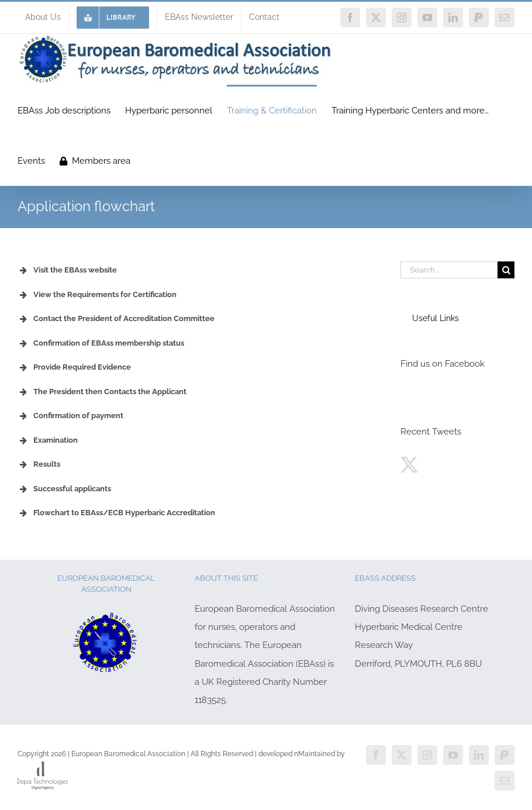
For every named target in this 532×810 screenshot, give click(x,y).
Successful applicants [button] (64, 489)
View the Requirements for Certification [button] (97, 295)
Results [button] (39, 464)
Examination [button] (48, 440)
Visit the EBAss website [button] (67, 270)
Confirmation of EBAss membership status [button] (101, 343)
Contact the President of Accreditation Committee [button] (116, 319)
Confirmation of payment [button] (70, 416)
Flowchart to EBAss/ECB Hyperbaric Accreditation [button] (116, 513)
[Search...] (449, 270)
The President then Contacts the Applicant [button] (102, 392)
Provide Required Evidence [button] (74, 367)
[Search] (506, 270)
